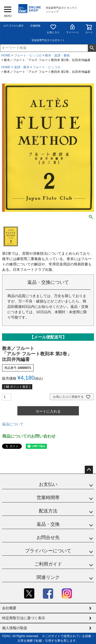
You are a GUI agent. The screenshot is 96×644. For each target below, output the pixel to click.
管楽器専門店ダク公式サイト (48, 40)
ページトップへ (89, 470)
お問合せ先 (48, 537)
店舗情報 (35, 26)
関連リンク (48, 577)
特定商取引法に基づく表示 (24, 618)
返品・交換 (48, 524)
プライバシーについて (48, 551)
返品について (13, 424)
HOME (6, 55)
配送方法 (48, 511)
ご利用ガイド (48, 564)
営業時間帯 (48, 498)
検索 (92, 48)
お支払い (48, 484)
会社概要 (9, 608)
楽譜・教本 (22, 67)
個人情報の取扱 (15, 628)
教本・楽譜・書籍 (57, 55)
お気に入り (53, 29)
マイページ (72, 29)
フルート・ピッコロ (28, 55)
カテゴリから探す (14, 26)
